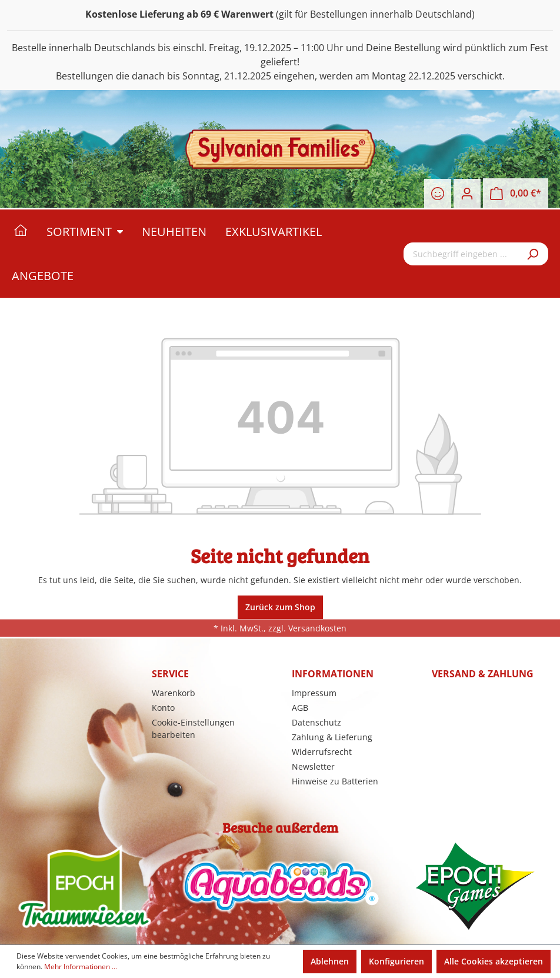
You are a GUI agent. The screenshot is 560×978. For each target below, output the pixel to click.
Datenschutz (316, 722)
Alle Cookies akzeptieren (494, 961)
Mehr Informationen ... (81, 967)
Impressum (314, 693)
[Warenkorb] (516, 193)
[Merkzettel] (438, 194)
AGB (300, 708)
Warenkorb (174, 693)
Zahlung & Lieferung (332, 737)
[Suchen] (534, 254)
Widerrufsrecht (322, 752)
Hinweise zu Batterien (335, 781)
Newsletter (313, 766)
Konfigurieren (396, 961)
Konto (163, 708)
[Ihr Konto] (467, 194)
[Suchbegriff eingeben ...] (461, 254)
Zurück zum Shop (280, 607)
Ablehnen (330, 961)
